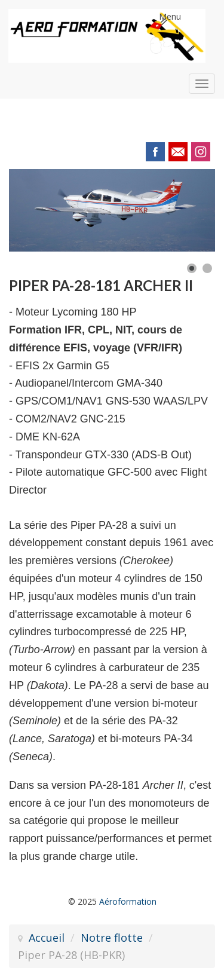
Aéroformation (128, 901)
